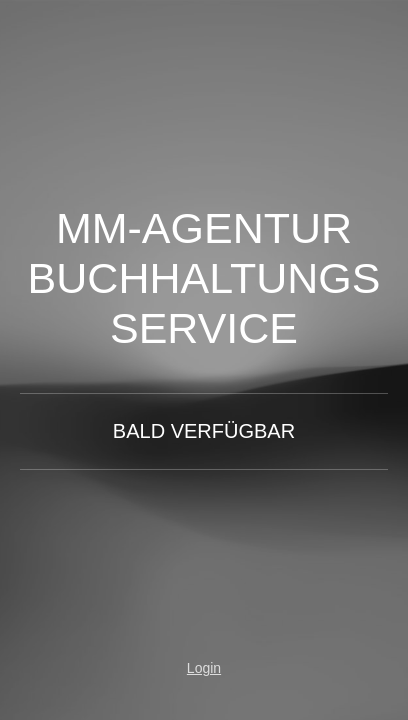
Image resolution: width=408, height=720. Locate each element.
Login (204, 668)
